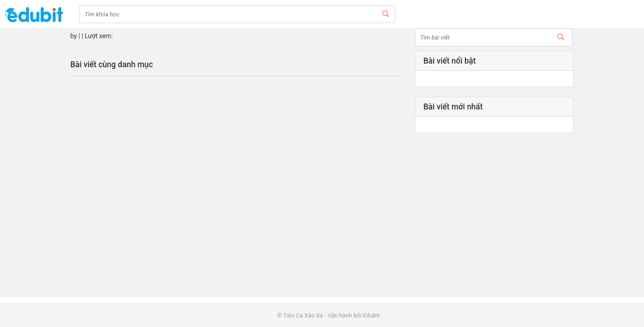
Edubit (371, 315)
